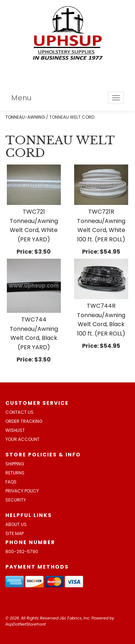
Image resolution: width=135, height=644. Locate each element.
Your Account (22, 439)
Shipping (15, 464)
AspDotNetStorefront (26, 624)
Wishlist (15, 430)
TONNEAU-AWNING (25, 117)
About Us (16, 524)
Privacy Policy (22, 491)
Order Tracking (24, 421)
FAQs (11, 482)
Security (16, 500)
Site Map (15, 533)
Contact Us (19, 412)
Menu (21, 98)
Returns (15, 473)
